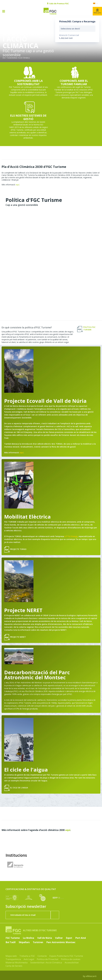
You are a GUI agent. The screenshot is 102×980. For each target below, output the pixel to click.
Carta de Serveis (14, 966)
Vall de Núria (45, 938)
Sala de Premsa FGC (58, 3)
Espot (69, 938)
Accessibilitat (72, 962)
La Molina (28, 938)
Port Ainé (81, 938)
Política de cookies (71, 959)
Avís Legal (29, 959)
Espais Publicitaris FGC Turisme (66, 956)
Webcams (97, 11)
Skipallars (24, 942)
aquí (17, 185)
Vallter (59, 938)
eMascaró (91, 976)
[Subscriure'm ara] (55, 915)
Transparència (13, 959)
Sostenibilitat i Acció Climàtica (46, 962)
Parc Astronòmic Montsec (61, 942)
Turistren (38, 942)
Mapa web (11, 956)
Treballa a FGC (27, 956)
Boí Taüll (11, 942)
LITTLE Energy (71, 536)
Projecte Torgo (15, 549)
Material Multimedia (17, 962)
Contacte (42, 956)
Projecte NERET (15, 637)
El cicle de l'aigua (16, 788)
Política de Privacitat (48, 959)
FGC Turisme (13, 938)
